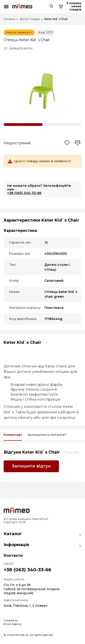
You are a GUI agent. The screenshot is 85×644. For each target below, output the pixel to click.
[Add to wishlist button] (67, 143)
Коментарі (13, 435)
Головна (9, 19)
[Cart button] (78, 7)
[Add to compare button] (77, 143)
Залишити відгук (21, 48)
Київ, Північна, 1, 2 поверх (26, 606)
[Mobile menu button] (6, 7)
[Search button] (66, 7)
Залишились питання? (47, 435)
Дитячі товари (30, 19)
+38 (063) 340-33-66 (24, 193)
